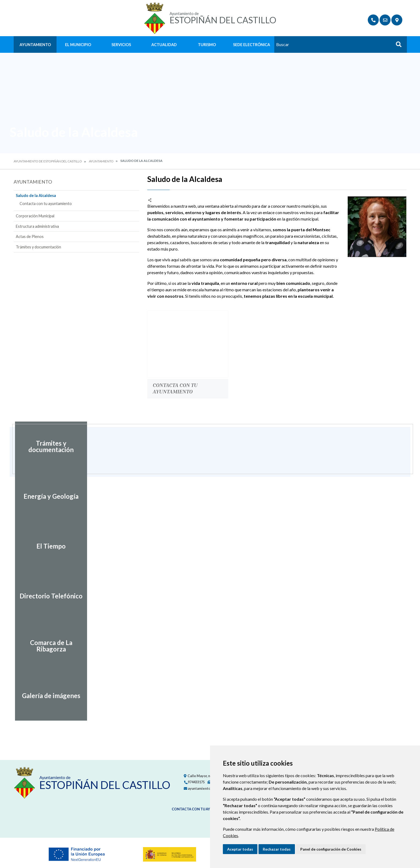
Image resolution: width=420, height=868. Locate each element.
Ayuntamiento (35, 45)
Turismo (207, 45)
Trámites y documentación (38, 247)
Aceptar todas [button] (240, 849)
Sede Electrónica (252, 45)
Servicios (121, 45)
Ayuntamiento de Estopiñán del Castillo (48, 161)
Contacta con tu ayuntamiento (46, 204)
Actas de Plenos (30, 236)
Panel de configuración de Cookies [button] (331, 849)
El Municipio (78, 45)
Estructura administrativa (37, 226)
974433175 (194, 782)
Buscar (397, 46)
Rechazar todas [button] (277, 849)
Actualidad (164, 45)
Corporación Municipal (35, 216)
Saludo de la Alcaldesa (36, 195)
